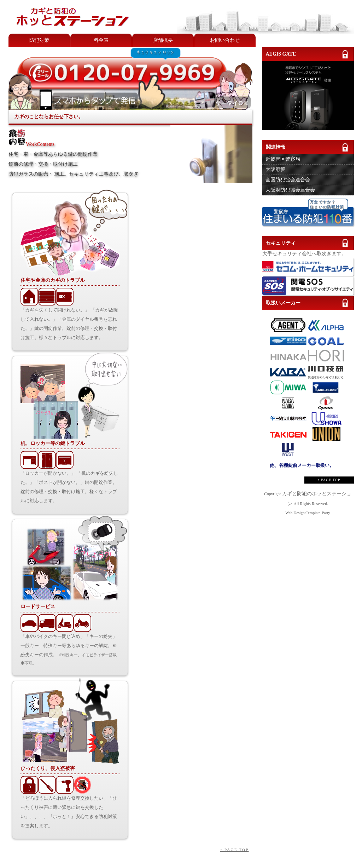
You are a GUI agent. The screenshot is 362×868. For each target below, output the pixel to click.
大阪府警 (275, 169)
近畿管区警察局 (283, 159)
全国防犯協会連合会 (288, 180)
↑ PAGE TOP (234, 850)
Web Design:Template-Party (308, 513)
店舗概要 (163, 40)
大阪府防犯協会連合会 (290, 190)
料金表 (101, 40)
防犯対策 (39, 40)
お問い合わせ (225, 40)
